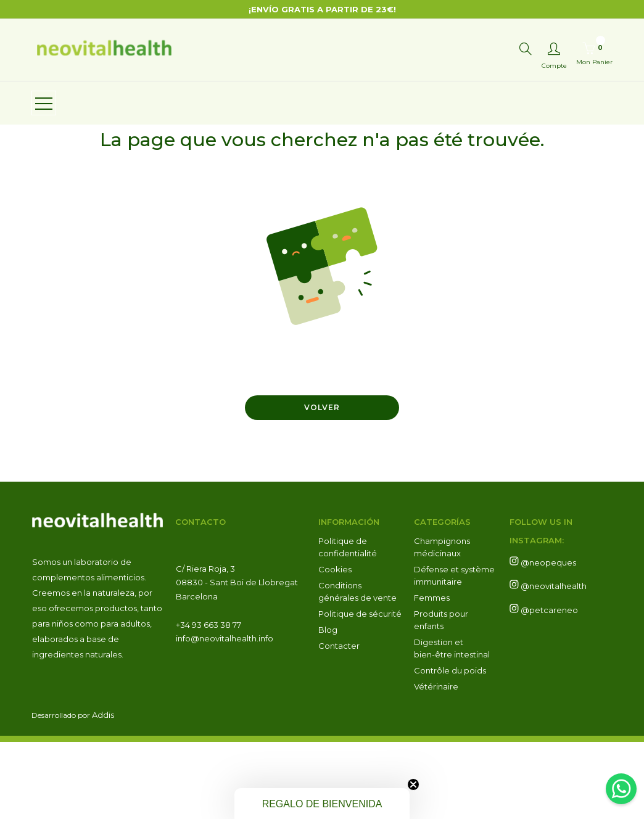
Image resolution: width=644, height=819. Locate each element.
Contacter (339, 723)
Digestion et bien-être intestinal (452, 725)
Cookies (335, 646)
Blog (328, 707)
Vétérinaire (436, 763)
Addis (103, 792)
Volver (322, 484)
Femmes (432, 675)
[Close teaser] (413, 784)
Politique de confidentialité (348, 624)
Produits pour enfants (441, 697)
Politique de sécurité (360, 691)
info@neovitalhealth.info (225, 715)
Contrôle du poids (450, 747)
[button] (322, 804)
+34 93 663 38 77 (209, 702)
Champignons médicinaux (442, 624)
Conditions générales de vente (357, 669)
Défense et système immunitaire (454, 652)
